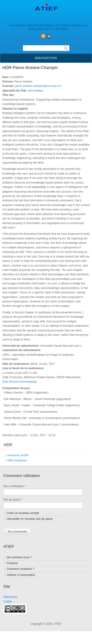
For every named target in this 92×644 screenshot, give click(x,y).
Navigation (46, 58)
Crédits (8, 602)
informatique (36, 91)
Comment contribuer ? (21, 569)
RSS (43, 36)
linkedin (49, 36)
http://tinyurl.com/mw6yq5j (19, 382)
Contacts (12, 563)
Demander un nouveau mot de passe (30, 519)
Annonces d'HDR (18, 455)
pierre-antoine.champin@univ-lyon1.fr (38, 86)
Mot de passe (13, 500)
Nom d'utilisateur (15, 486)
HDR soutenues (17, 460)
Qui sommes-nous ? (19, 557)
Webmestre (10, 597)
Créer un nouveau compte (23, 513)
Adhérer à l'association (21, 575)
